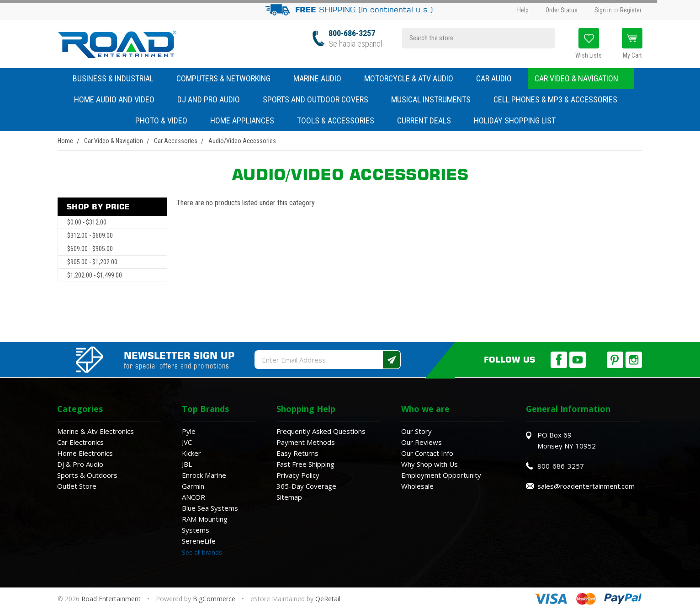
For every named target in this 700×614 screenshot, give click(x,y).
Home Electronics (85, 453)
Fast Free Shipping (305, 464)
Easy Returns (297, 453)
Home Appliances (247, 120)
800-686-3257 (352, 33)
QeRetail (328, 599)
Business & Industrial (113, 78)
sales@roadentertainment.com (586, 486)
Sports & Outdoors (87, 475)
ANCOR (194, 497)
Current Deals (424, 120)
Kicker (191, 453)
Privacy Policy (298, 475)
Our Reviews (422, 442)
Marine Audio (322, 78)
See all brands (202, 552)
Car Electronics (80, 442)
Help (523, 10)
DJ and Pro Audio (213, 99)
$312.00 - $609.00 (90, 235)
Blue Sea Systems (210, 508)
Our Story (416, 431)
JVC (187, 442)
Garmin (193, 486)
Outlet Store (77, 486)
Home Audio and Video (119, 99)
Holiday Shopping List (515, 120)
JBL (187, 464)
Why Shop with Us (430, 464)
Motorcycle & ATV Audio (413, 78)
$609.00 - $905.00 (90, 249)
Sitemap (289, 497)
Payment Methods (306, 442)
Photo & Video (166, 120)
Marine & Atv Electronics (95, 431)
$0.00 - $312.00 (87, 222)
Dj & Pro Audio (80, 464)
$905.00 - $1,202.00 (92, 262)
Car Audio (498, 78)
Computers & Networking (228, 78)
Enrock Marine (204, 475)
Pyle (189, 431)
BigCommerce (214, 599)
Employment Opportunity (441, 475)
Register (631, 10)
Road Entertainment (112, 599)
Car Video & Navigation (581, 78)
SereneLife (199, 541)
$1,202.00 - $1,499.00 (95, 275)
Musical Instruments (435, 99)
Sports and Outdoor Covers (320, 99)
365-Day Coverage (306, 486)
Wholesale (417, 486)
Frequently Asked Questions (321, 431)
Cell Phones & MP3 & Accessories (560, 99)
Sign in (603, 10)
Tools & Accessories (336, 120)
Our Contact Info (427, 453)
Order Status (562, 10)
